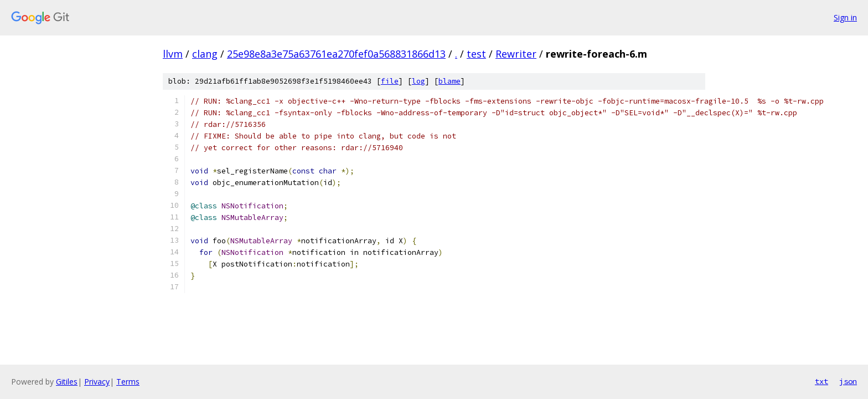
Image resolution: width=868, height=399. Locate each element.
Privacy (97, 382)
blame (449, 81)
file (390, 81)
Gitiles (67, 382)
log (418, 81)
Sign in (845, 17)
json (848, 381)
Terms (128, 382)
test (476, 54)
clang (205, 54)
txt (821, 381)
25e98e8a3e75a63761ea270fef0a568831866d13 (336, 54)
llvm (173, 54)
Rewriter (516, 54)
